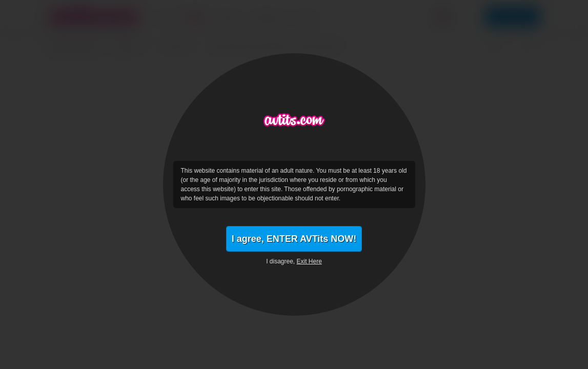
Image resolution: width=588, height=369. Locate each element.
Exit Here (309, 261)
